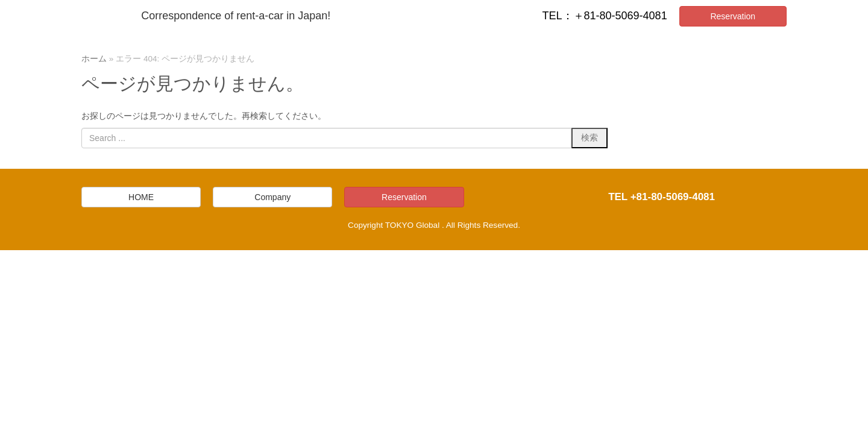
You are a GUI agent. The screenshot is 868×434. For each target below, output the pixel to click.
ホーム (94, 59)
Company (272, 197)
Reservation (733, 16)
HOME (141, 197)
